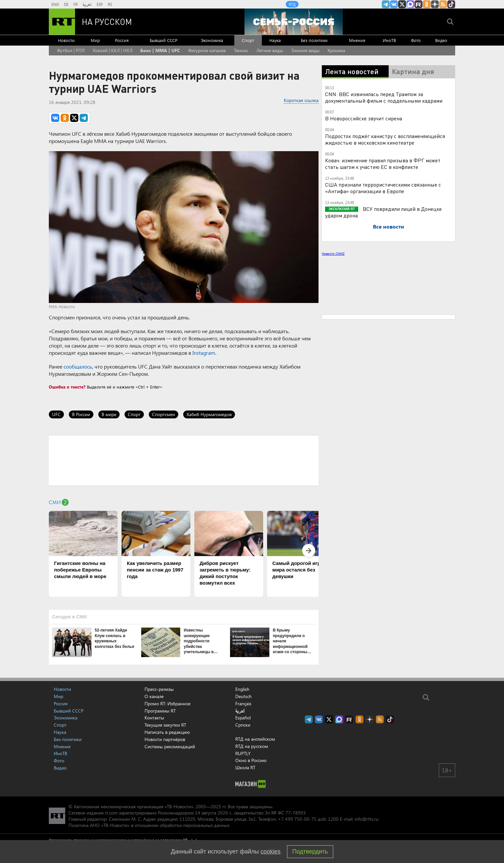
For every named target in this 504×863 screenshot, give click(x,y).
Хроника (336, 50)
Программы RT (160, 711)
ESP (100, 4)
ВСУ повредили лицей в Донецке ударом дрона (383, 212)
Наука (275, 40)
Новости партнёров (165, 739)
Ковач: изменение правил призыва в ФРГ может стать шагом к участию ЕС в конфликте (383, 163)
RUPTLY (243, 753)
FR (76, 4)
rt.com (111, 813)
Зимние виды (305, 50)
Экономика (212, 40)
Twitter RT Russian (402, 4)
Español (243, 718)
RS (110, 4)
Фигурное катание (207, 50)
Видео (441, 40)
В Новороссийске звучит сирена (364, 118)
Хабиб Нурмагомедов (209, 414)
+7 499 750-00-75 (297, 819)
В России (81, 414)
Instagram (204, 353)
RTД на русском (252, 746)
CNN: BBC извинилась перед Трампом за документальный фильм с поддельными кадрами (384, 97)
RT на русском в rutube (418, 4)
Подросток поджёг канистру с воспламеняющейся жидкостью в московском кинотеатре (385, 139)
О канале (154, 696)
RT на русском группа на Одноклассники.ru (427, 4)
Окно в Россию (251, 760)
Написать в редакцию (167, 732)
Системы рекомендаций (170, 746)
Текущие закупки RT (165, 725)
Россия (122, 40)
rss (443, 4)
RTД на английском (255, 739)
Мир (95, 40)
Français (243, 704)
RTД (292, 4)
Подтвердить (310, 852)
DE (66, 4)
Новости (66, 40)
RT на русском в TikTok (451, 4)
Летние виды (270, 50)
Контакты (154, 718)
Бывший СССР (164, 40)
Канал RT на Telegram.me (386, 4)
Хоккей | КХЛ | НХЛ (113, 50)
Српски (243, 725)
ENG (55, 4)
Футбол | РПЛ (71, 50)
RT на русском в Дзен (435, 4)
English (242, 689)
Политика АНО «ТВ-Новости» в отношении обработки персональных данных (149, 825)
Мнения (357, 40)
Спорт (248, 40)
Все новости (388, 226)
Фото (416, 40)
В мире (109, 414)
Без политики (314, 40)
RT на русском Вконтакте (394, 4)
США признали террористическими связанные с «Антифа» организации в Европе (383, 188)
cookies (271, 852)
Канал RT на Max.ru (410, 4)
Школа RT (245, 767)
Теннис (241, 50)
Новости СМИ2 (333, 253)
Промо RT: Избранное (167, 703)
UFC (56, 414)
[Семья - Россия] (294, 22)
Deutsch (243, 696)
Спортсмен (164, 414)
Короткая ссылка (301, 100)
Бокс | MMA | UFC (160, 50)
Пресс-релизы (159, 689)
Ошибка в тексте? (67, 387)
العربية (87, 4)
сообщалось (78, 366)
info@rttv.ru (367, 819)
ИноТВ (389, 40)
